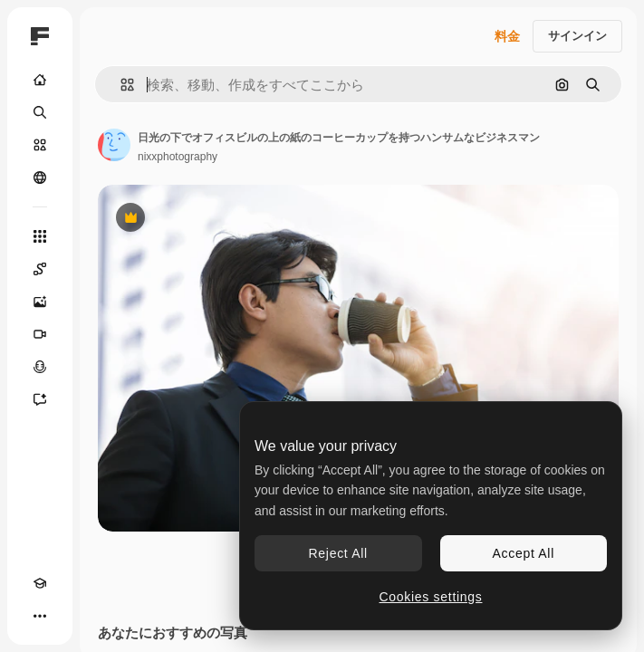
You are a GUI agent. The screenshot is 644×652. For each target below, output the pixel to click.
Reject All (338, 553)
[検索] (40, 112)
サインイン (577, 36)
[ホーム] (40, 80)
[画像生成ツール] (40, 302)
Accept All (524, 553)
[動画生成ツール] (40, 334)
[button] (120, 85)
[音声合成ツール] (40, 367)
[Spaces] (40, 269)
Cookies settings (431, 597)
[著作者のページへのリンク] (114, 145)
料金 (507, 36)
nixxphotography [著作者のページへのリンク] (178, 157)
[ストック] (40, 145)
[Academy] (40, 583)
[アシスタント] (40, 399)
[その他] (40, 616)
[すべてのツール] (40, 236)
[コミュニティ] (40, 177)
